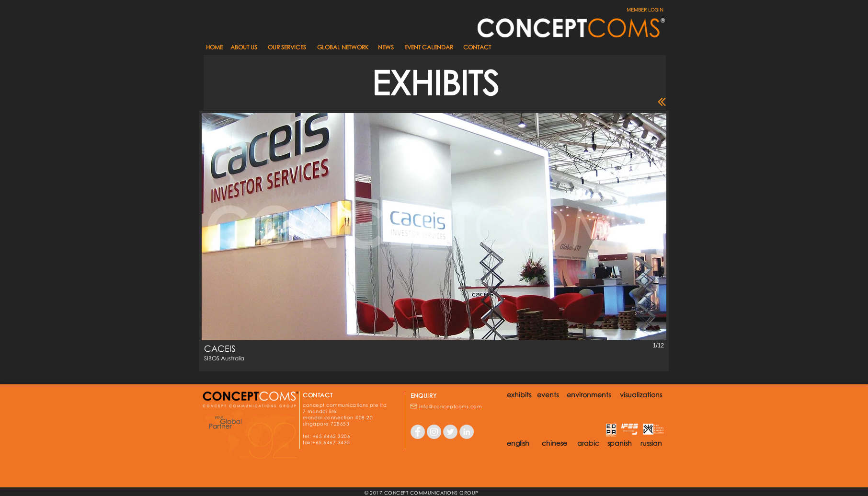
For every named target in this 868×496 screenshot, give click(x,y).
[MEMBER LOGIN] (640, 10)
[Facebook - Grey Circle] (418, 432)
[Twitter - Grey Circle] (450, 432)
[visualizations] (641, 395)
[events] (548, 395)
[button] (386, 48)
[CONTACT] (477, 48)
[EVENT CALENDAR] (429, 48)
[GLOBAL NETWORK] (343, 48)
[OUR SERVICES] (287, 48)
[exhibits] (519, 395)
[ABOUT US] (244, 48)
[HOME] (214, 48)
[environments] (588, 395)
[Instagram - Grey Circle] (434, 432)
